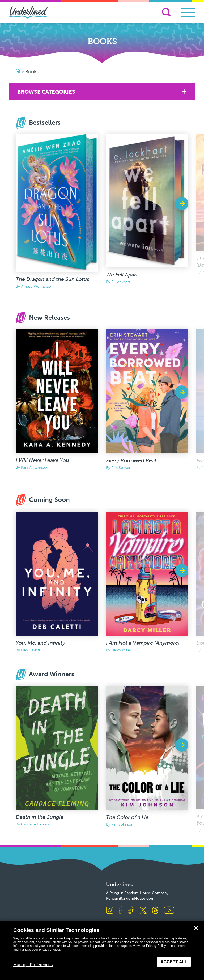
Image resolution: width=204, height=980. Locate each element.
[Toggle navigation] (188, 12)
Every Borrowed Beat (131, 460)
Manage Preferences (33, 965)
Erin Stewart (122, 468)
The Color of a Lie (127, 817)
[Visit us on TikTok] (131, 911)
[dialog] (102, 950)
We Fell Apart (122, 275)
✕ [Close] (196, 928)
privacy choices (50, 950)
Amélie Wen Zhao (36, 286)
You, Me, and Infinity (40, 643)
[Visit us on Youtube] (169, 911)
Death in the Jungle (40, 817)
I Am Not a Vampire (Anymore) (143, 643)
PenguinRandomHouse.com (130, 898)
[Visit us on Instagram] (110, 911)
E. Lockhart (121, 282)
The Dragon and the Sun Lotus (52, 279)
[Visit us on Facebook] (121, 911)
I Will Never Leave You (42, 460)
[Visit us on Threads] (155, 911)
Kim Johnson (122, 825)
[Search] (166, 12)
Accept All (174, 962)
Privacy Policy (156, 946)
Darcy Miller (121, 650)
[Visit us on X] (143, 911)
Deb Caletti (30, 650)
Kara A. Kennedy (35, 467)
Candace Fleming (36, 824)
